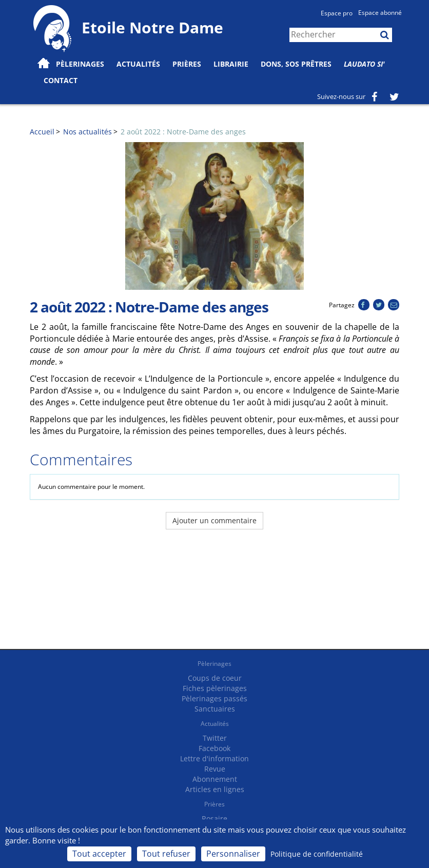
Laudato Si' (364, 64)
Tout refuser (166, 854)
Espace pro (337, 13)
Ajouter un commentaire (215, 520)
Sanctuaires (215, 709)
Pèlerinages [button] (80, 64)
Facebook (215, 748)
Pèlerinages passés (215, 698)
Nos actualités (87, 132)
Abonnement (215, 779)
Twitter (215, 738)
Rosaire (215, 818)
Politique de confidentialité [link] (317, 854)
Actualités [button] (138, 64)
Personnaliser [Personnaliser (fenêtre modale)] (233, 854)
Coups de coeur (215, 678)
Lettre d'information (215, 758)
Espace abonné (380, 13)
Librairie (231, 64)
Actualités (215, 724)
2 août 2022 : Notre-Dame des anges (183, 132)
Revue (215, 769)
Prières (187, 64)
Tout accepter (99, 854)
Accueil (42, 132)
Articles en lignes (215, 789)
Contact (61, 80)
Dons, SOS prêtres (296, 64)
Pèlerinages (215, 664)
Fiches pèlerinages (215, 688)
